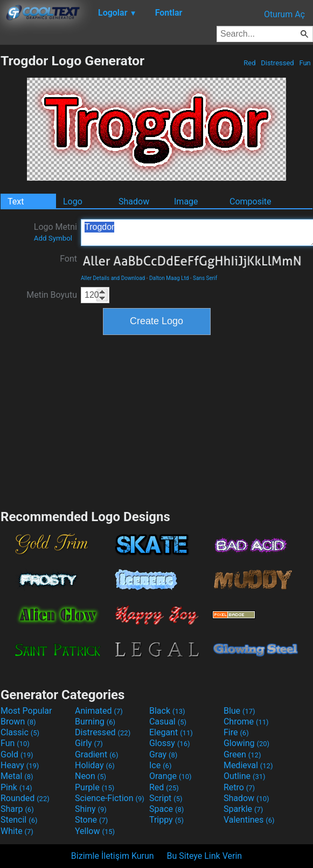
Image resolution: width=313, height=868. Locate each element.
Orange (171, 776)
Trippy (166, 820)
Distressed (277, 63)
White (17, 831)
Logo (73, 201)
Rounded (25, 798)
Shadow (134, 201)
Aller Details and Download (113, 278)
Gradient (96, 754)
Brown (18, 722)
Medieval (248, 765)
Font (68, 259)
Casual (168, 722)
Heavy (20, 765)
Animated (99, 711)
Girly (89, 743)
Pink (16, 787)
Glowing (246, 743)
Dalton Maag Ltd (169, 278)
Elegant (171, 732)
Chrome (246, 722)
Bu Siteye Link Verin (205, 856)
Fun (305, 63)
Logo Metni (55, 232)
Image (186, 201)
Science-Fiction (110, 798)
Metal (17, 776)
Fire (236, 732)
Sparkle (243, 809)
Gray (163, 754)
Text (16, 201)
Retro (239, 787)
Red (250, 63)
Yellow (95, 831)
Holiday (95, 765)
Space (166, 809)
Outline (245, 776)
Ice (160, 765)
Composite (251, 201)
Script (166, 798)
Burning (95, 722)
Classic (20, 732)
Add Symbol (53, 238)
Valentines (249, 820)
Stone (91, 820)
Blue (239, 711)
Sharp (17, 809)
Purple (95, 787)
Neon (91, 776)
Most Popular (26, 711)
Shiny (91, 809)
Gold (17, 754)
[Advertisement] (157, 421)
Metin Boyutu (52, 295)
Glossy (170, 743)
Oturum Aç (284, 14)
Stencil (19, 820)
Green (242, 754)
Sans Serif (205, 278)
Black (167, 711)
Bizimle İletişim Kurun (113, 856)
